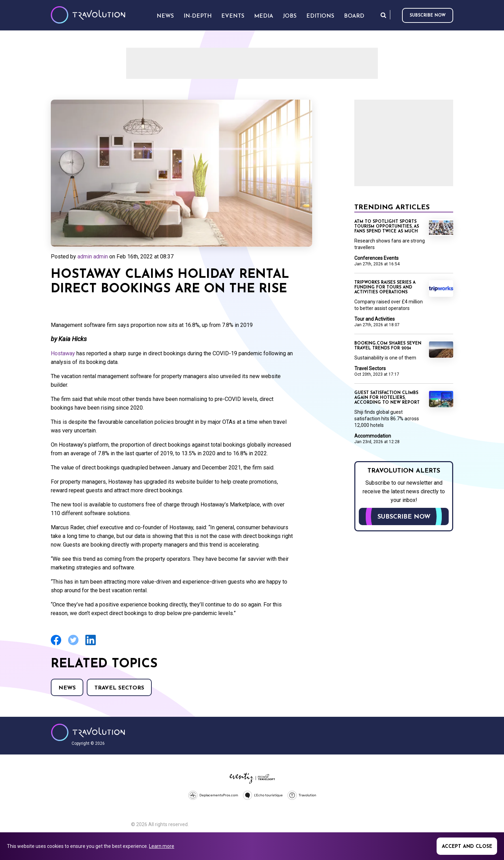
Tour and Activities (375, 319)
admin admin (93, 257)
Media (264, 16)
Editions (320, 16)
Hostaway (63, 353)
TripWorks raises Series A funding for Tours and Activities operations (385, 287)
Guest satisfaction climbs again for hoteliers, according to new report (387, 398)
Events (233, 16)
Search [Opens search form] (383, 15)
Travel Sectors (119, 688)
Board (354, 16)
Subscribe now (428, 16)
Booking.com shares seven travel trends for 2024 (388, 346)
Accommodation (373, 436)
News (67, 688)
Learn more (162, 846)
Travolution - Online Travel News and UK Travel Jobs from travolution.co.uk (88, 732)
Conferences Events (376, 258)
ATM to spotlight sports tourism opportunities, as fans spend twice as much (387, 227)
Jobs (290, 16)
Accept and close (467, 847)
